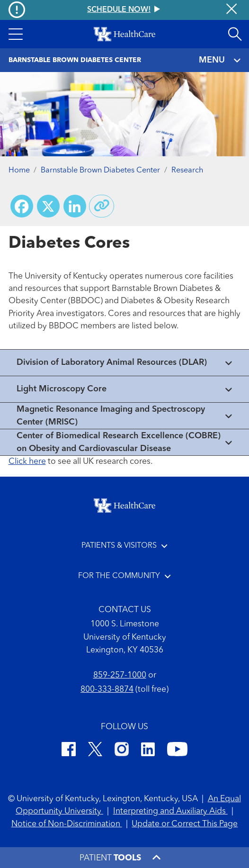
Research (187, 171)
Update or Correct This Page (185, 824)
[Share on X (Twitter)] (48, 206)
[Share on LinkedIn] (75, 206)
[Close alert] (231, 10)
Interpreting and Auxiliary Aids (170, 811)
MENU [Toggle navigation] (220, 60)
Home (19, 171)
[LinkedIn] (148, 751)
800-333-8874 (107, 690)
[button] (15, 34)
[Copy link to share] (102, 206)
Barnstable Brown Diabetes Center (100, 171)
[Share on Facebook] (22, 206)
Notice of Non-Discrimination (67, 824)
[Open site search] (235, 34)
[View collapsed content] (124, 363)
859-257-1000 (120, 675)
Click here (27, 462)
